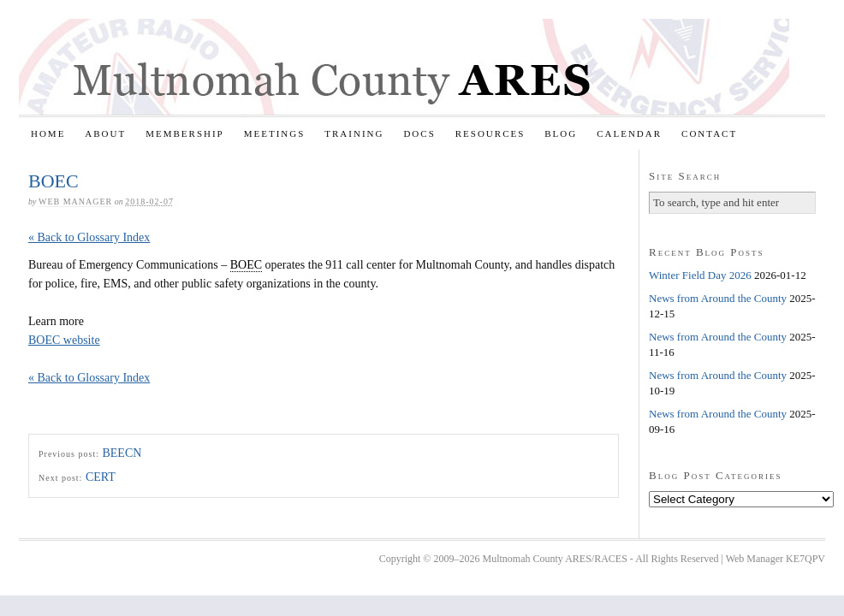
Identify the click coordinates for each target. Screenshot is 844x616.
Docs (419, 133)
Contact (709, 133)
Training (354, 133)
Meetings (275, 133)
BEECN (122, 453)
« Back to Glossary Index (89, 237)
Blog (561, 133)
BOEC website (64, 340)
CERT (101, 477)
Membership (185, 133)
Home (48, 133)
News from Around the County (718, 298)
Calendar (629, 133)
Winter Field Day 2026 (700, 275)
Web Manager (75, 201)
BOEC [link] (246, 265)
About (105, 133)
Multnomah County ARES (404, 67)
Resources (490, 133)
